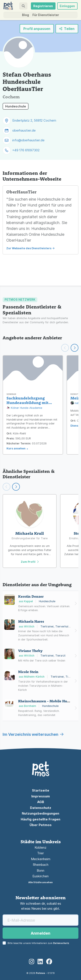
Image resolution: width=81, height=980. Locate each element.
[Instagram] (32, 962)
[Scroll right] (16, 487)
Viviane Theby (30, 651)
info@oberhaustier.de (28, 140)
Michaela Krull (30, 533)
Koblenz (40, 847)
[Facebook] (49, 962)
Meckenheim (41, 859)
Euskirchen (40, 876)
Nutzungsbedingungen (40, 813)
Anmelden (40, 933)
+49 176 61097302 (26, 150)
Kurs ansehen (16, 448)
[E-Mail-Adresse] (40, 920)
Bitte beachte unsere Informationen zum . (39, 943)
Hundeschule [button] (16, 106)
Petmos (40, 973)
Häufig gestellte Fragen (40, 819)
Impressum (41, 796)
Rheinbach (41, 865)
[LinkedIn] (40, 962)
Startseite (41, 790)
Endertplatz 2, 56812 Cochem (34, 120)
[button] (23, 6)
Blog (25, 15)
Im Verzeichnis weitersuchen (33, 734)
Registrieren (43, 6)
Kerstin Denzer (31, 596)
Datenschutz (41, 808)
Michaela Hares (31, 621)
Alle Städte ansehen (40, 882)
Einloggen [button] (67, 6)
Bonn (40, 870)
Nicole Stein (28, 672)
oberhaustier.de (24, 130)
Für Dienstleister (46, 15)
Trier (40, 853)
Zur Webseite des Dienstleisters (29, 248)
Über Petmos (41, 825)
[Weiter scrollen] (75, 348)
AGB (41, 802)
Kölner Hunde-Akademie (24, 408)
